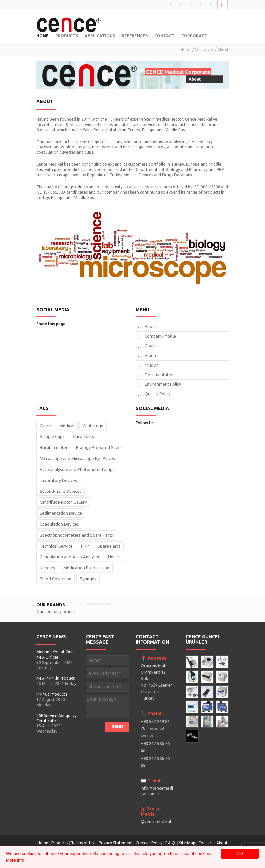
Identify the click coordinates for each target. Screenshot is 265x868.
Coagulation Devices (59, 524)
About (151, 327)
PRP (85, 546)
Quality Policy (158, 394)
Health (114, 557)
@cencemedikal (156, 821)
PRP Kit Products (52, 694)
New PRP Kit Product (55, 678)
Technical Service (56, 546)
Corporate (204, 50)
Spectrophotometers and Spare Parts (76, 535)
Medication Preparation (86, 568)
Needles (47, 568)
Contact (206, 843)
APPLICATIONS (100, 36)
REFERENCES (135, 36)
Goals (150, 346)
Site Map (187, 843)
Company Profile (160, 336)
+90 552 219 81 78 (155, 728)
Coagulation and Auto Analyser (70, 557)
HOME (43, 36)
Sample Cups (52, 436)
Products (60, 843)
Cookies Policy (149, 843)
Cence (45, 426)
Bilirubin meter (54, 447)
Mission (152, 365)
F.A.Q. (171, 843)
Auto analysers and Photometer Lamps (77, 469)
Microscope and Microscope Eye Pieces (77, 458)
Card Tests (84, 436)
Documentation (160, 375)
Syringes (88, 579)
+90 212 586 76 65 (155, 762)
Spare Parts (109, 546)
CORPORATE (194, 36)
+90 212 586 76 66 (155, 747)
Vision (150, 355)
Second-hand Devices (60, 491)
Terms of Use (83, 843)
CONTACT (165, 36)
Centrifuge (93, 426)
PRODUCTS (67, 36)
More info (15, 860)
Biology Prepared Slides (99, 447)
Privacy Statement (116, 843)
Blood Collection (55, 579)
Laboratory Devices (58, 480)
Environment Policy (163, 384)
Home (186, 50)
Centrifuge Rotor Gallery (63, 502)
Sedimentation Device (61, 513)
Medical (67, 426)
